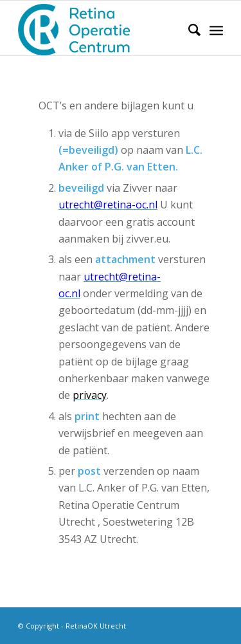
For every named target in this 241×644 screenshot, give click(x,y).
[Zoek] (188, 30)
